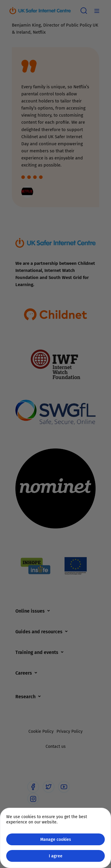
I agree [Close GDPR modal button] (56, 856)
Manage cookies (56, 839)
